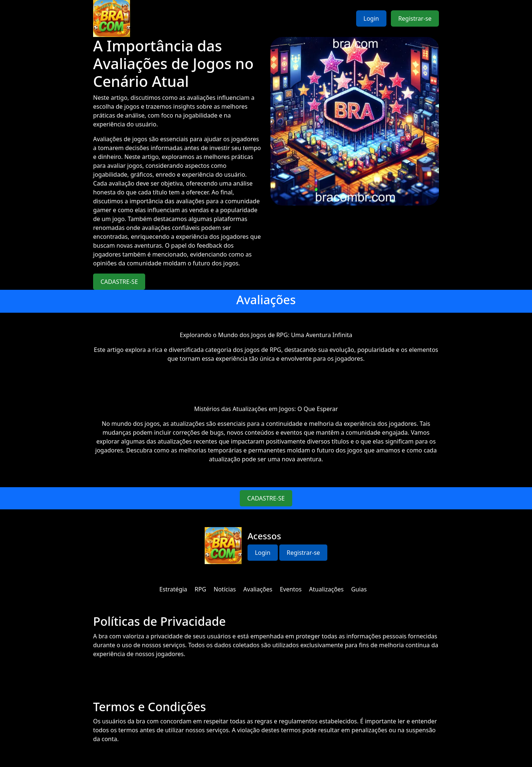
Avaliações (258, 589)
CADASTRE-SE (119, 282)
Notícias (225, 589)
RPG (200, 589)
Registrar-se (415, 18)
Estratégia (173, 589)
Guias (359, 589)
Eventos (291, 589)
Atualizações (327, 589)
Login (371, 18)
